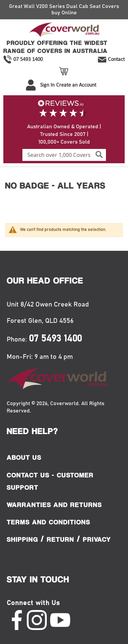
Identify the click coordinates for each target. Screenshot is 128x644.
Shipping (22, 539)
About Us (24, 457)
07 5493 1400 (28, 59)
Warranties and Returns (54, 505)
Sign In (47, 85)
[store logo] (64, 31)
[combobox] (64, 155)
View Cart (65, 71)
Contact (116, 59)
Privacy (97, 539)
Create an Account (76, 85)
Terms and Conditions (48, 522)
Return (60, 539)
